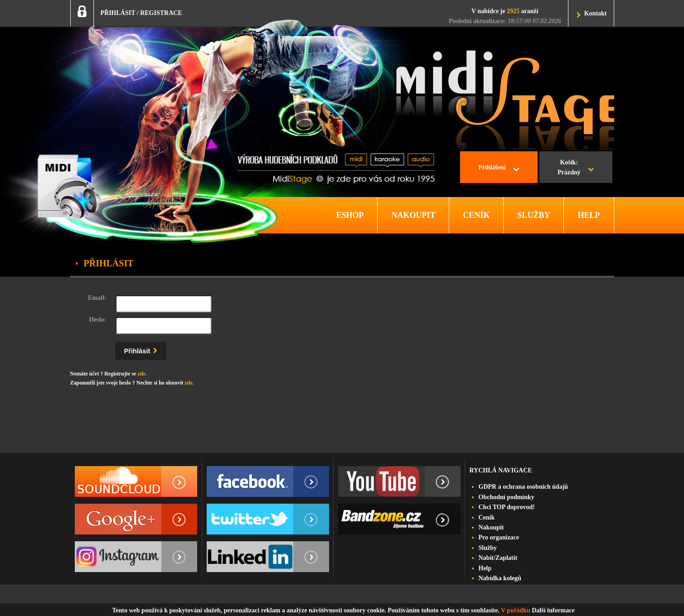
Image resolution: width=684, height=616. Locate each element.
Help (485, 568)
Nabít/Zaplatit (498, 558)
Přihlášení (492, 167)
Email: (97, 298)
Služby (488, 548)
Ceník (487, 517)
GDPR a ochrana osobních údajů (524, 487)
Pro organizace (499, 537)
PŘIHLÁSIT (118, 13)
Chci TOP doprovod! (507, 507)
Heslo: (97, 320)
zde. (142, 374)
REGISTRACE (161, 13)
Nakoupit (491, 527)
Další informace (553, 610)
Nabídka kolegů (500, 578)
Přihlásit (143, 349)
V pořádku (516, 610)
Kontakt (596, 13)
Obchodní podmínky (507, 497)
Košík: (569, 168)
